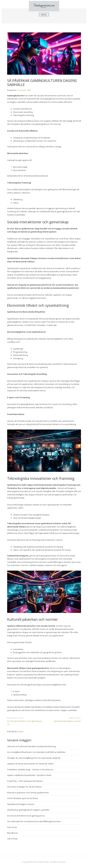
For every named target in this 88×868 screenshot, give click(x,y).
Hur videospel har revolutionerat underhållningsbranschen (34, 821)
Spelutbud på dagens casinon (21, 804)
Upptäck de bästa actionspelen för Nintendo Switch (30, 764)
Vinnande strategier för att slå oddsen (25, 787)
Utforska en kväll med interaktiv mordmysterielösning (31, 746)
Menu (44, 15)
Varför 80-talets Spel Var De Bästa (23, 798)
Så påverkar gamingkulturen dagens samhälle (28, 810)
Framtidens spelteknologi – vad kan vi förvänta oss (30, 769)
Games (20, 732)
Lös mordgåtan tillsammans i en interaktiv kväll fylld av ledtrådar (36, 752)
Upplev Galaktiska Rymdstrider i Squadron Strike (29, 775)
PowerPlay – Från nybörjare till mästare (25, 781)
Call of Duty (12, 839)
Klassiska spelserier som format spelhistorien (28, 793)
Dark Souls (12, 827)
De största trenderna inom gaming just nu (26, 816)
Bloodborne (13, 833)
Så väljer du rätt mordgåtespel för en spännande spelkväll (34, 758)
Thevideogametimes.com (44, 6)
